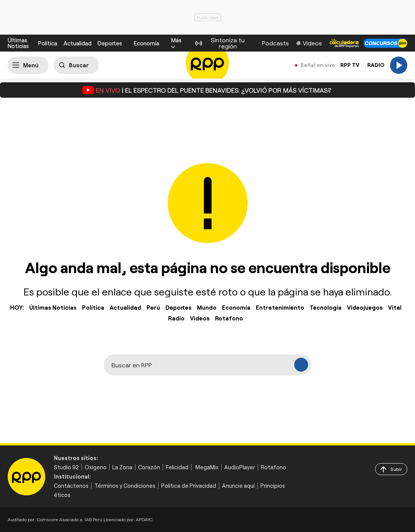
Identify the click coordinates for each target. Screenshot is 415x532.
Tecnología (326, 307)
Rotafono (229, 318)
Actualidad (77, 43)
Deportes (110, 43)
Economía (147, 43)
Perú (153, 307)
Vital (395, 307)
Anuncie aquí (238, 486)
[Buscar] (76, 65)
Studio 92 (66, 467)
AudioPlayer (240, 467)
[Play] (399, 65)
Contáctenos (71, 486)
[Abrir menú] (28, 65)
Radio (176, 318)
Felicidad (177, 467)
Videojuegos (365, 307)
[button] (176, 43)
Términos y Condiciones (125, 486)
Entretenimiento (280, 307)
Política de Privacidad (189, 486)
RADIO (376, 65)
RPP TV (350, 65)
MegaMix (207, 467)
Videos (200, 318)
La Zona (122, 467)
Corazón (149, 467)
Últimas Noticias (18, 43)
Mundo (207, 307)
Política (48, 43)
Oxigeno (96, 467)
